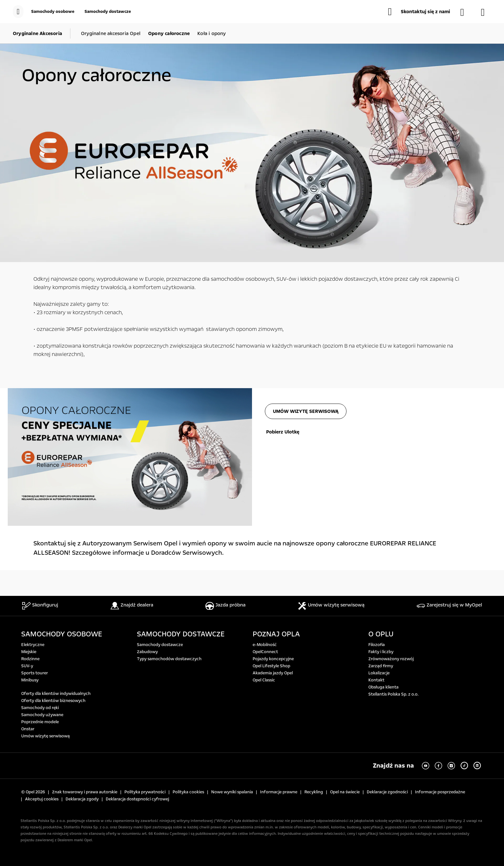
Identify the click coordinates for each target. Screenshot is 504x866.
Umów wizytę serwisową (45, 736)
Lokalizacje (379, 673)
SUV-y (27, 666)
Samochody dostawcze (160, 645)
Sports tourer (35, 673)
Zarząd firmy (381, 666)
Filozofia (377, 645)
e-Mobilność (265, 645)
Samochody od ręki (40, 708)
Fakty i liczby (381, 652)
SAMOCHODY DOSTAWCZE (181, 634)
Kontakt (376, 680)
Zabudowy (147, 652)
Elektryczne (33, 645)
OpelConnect (265, 652)
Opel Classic (264, 680)
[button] (419, 12)
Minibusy (30, 680)
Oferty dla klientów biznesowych (53, 701)
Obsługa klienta (383, 687)
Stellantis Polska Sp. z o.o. (393, 694)
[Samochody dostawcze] (108, 12)
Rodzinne (30, 659)
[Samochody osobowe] (53, 12)
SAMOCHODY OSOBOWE (62, 634)
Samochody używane (42, 715)
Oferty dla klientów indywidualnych (56, 694)
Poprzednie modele (40, 722)
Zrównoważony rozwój (391, 659)
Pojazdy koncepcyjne (273, 659)
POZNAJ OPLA (276, 634)
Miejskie (29, 652)
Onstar (28, 729)
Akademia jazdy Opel (273, 673)
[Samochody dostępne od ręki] (465, 12)
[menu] (18, 12)
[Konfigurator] (486, 12)
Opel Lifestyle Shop (271, 666)
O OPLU (381, 634)
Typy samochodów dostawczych (169, 659)
